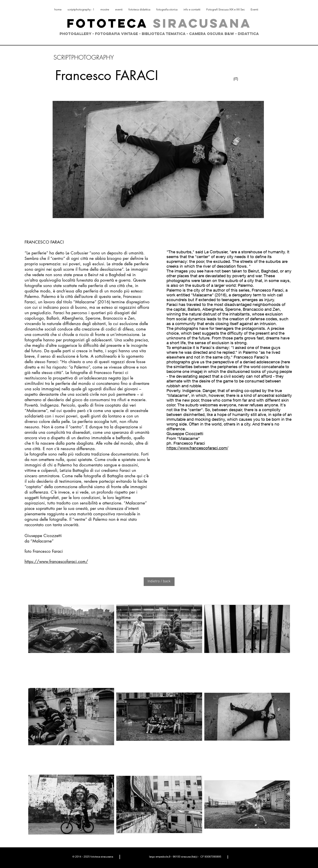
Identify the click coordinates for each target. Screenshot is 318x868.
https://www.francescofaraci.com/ (56, 562)
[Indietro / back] (159, 582)
